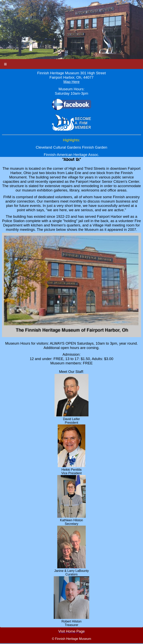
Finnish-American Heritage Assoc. (72, 155)
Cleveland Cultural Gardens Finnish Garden (71, 147)
